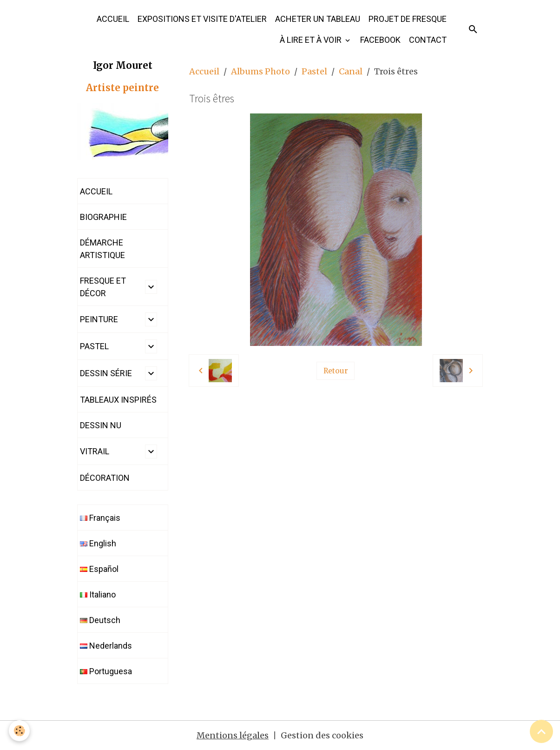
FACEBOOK (380, 40)
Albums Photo (260, 71)
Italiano (98, 594)
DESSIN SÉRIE (106, 373)
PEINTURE (99, 319)
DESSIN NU (101, 425)
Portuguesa (106, 671)
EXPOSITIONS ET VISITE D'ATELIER (202, 19)
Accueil (204, 71)
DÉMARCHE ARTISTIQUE (102, 249)
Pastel (314, 71)
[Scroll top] (541, 731)
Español (99, 569)
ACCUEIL (113, 19)
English (98, 543)
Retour (336, 371)
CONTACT (428, 40)
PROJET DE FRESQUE (408, 19)
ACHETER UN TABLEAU (318, 19)
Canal (351, 71)
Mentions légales (233, 735)
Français (100, 518)
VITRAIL (95, 451)
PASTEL (94, 346)
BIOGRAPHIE (103, 217)
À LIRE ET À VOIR (312, 40)
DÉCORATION (105, 478)
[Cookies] (20, 731)
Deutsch (100, 620)
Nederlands (106, 646)
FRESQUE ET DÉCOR (103, 287)
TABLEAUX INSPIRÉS (118, 400)
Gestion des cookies (322, 735)
